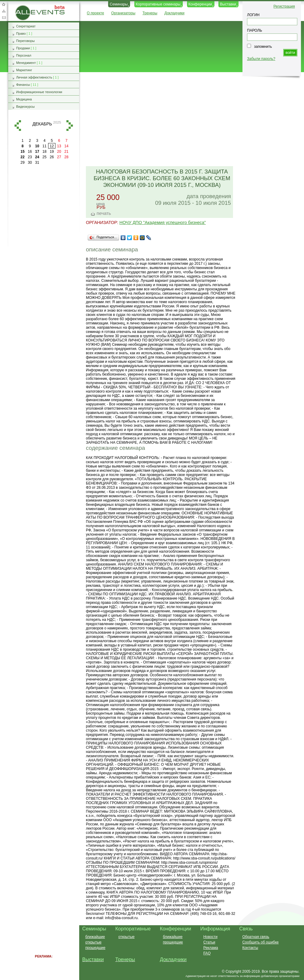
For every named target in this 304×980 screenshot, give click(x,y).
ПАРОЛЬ (255, 30)
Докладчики (175, 13)
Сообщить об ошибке (260, 942)
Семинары (119, 4)
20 (59, 152)
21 (66, 152)
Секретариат (26, 26)
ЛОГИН (253, 15)
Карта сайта (4, 11)
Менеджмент (26, 63)
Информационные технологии (39, 92)
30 (30, 163)
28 (66, 157)
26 (52, 157)
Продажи (23, 48)
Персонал (24, 55)
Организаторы (123, 13)
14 (66, 146)
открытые (93, 942)
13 (59, 146)
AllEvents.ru (25, 7)
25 (44, 157)
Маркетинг (24, 70)
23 (30, 157)
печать (104, 213)
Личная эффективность (34, 77)
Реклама (210, 948)
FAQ (207, 953)
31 (37, 163)
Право (21, 33)
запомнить (263, 47)
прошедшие (95, 948)
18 (44, 152)
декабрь (42, 124)
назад (18, 126)
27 (59, 157)
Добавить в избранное (4, 4)
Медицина (24, 99)
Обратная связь (4, 18)
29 (22, 163)
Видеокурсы (25, 107)
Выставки (228, 4)
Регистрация (284, 6)
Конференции (200, 4)
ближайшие (95, 937)
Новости (210, 937)
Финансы (23, 85)
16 (30, 152)
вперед (70, 126)
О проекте (95, 13)
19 (52, 152)
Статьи (209, 942)
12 (52, 146)
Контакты (250, 948)
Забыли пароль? (261, 59)
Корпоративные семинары (158, 4)
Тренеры (150, 13)
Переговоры (25, 41)
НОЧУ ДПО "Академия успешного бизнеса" (163, 222)
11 (44, 146)
